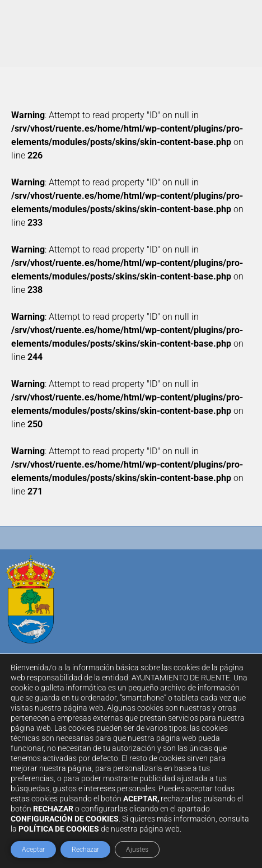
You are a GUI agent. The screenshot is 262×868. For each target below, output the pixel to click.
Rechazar (85, 850)
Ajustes (137, 850)
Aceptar (33, 850)
